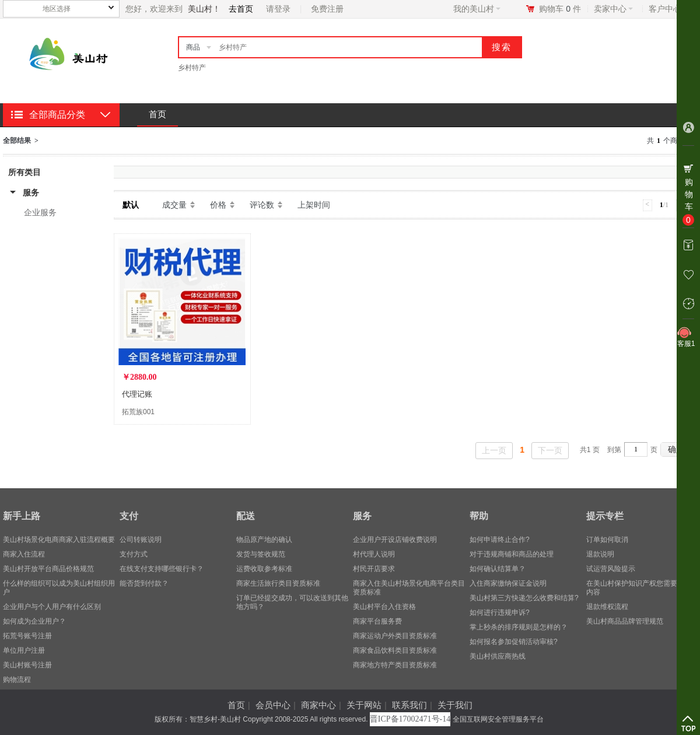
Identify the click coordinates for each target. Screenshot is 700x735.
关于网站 (364, 705)
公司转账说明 (141, 540)
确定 (676, 449)
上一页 (494, 450)
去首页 (241, 9)
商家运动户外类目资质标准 (395, 636)
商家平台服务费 (377, 621)
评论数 (262, 205)
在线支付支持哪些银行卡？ (162, 569)
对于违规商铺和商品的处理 (512, 554)
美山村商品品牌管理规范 (625, 621)
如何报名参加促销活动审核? (514, 642)
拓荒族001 (138, 412)
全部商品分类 (57, 115)
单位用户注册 (24, 650)
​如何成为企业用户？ (34, 621)
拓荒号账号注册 (27, 636)
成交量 (174, 205)
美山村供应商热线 (498, 656)
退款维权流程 (607, 607)
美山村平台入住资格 (384, 607)
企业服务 (40, 212)
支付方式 (134, 554)
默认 (131, 205)
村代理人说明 (374, 554)
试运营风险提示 (611, 569)
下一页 (550, 450)
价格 (218, 205)
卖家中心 (613, 9)
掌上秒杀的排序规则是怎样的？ (519, 627)
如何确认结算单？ (498, 569)
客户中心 (668, 9)
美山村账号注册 (27, 665)
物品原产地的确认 (264, 540)
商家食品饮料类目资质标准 (395, 650)
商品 (193, 47)
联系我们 (409, 705)
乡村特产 (192, 68)
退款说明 (600, 554)
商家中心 (318, 705)
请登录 (278, 9)
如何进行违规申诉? (500, 612)
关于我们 (455, 705)
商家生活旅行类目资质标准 (278, 583)
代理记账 (137, 394)
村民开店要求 (374, 569)
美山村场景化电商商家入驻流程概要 (59, 540)
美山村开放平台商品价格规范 (48, 569)
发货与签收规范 (261, 554)
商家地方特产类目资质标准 (395, 665)
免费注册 (327, 9)
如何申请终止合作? (500, 540)
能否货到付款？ (144, 583)
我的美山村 (477, 9)
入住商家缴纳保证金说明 (508, 583)
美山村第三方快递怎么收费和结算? (524, 598)
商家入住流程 (24, 554)
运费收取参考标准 (264, 569)
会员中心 (273, 705)
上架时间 (314, 205)
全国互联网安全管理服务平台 (498, 719)
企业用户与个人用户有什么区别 (52, 607)
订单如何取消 (607, 540)
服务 (31, 192)
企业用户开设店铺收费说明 (395, 540)
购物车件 (560, 9)
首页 (157, 114)
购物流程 (17, 680)
